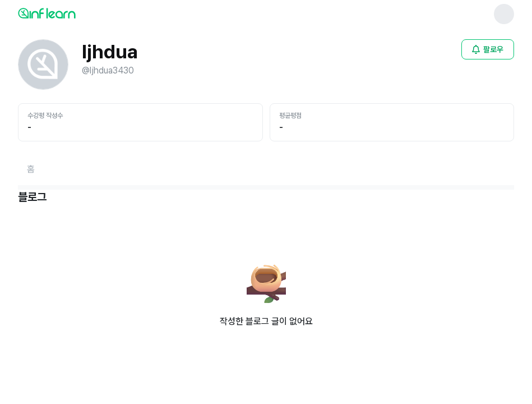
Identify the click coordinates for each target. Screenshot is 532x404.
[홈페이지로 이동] (31, 169)
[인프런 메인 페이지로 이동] (74, 13)
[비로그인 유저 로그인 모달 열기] (488, 49)
